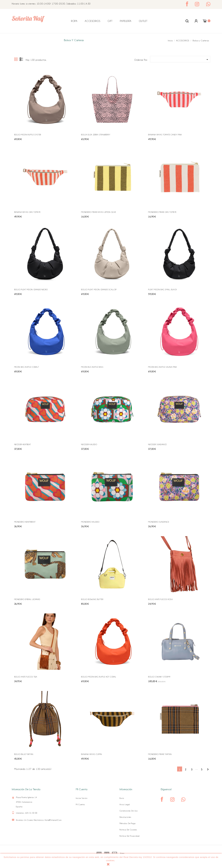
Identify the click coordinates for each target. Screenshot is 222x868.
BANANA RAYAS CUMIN (91, 754)
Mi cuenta (80, 804)
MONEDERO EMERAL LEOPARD (27, 599)
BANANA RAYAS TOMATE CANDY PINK (165, 135)
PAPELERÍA (126, 21)
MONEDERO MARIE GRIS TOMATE (162, 212)
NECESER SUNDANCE (157, 444)
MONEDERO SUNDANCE (159, 522)
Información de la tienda (26, 789)
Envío (122, 798)
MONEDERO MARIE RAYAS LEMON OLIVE (99, 212)
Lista (21, 59)
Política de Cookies (128, 830)
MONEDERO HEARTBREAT (25, 522)
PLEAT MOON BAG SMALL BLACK (163, 290)
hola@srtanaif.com (53, 820)
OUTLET (143, 21)
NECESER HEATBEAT (23, 444)
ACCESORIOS (92, 21)
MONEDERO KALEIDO (90, 522)
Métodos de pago (128, 823)
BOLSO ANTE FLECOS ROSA (160, 599)
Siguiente (208, 769)
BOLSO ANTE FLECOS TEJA (26, 677)
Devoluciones (125, 817)
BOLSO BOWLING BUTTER (92, 599)
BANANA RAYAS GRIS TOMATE (27, 212)
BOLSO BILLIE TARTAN (24, 754)
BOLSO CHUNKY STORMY (159, 677)
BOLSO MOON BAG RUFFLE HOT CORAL (99, 677)
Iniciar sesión (82, 798)
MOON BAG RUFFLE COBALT (27, 367)
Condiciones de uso (129, 811)
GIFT (110, 21)
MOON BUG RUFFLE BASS (92, 367)
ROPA (74, 21)
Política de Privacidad (130, 836)
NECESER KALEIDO (89, 444)
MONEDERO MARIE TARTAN (160, 754)
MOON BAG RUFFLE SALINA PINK (162, 367)
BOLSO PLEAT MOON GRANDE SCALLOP (99, 290)
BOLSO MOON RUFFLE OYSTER (28, 135)
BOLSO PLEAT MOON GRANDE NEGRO (31, 290)
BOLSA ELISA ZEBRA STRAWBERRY (96, 135)
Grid (16, 59)
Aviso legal (125, 804)
